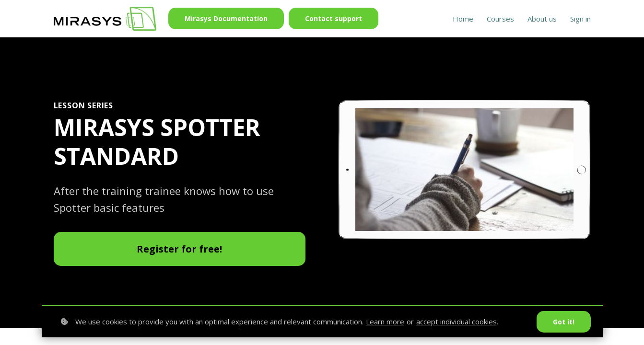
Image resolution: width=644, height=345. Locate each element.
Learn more (385, 322)
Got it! (564, 322)
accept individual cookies (457, 322)
